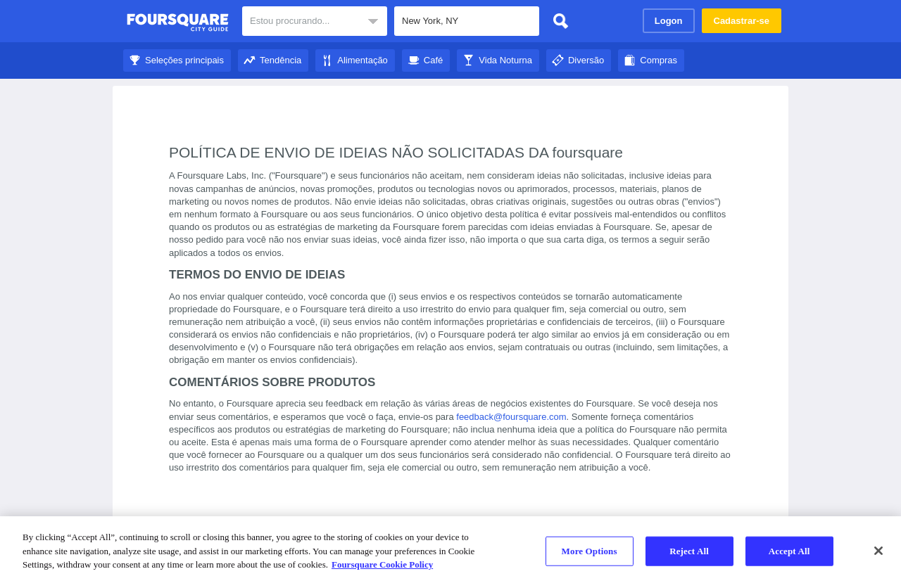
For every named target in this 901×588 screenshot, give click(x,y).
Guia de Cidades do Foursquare (178, 23)
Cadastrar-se (742, 21)
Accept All (789, 551)
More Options (590, 551)
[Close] (878, 551)
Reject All (689, 551)
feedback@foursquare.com (511, 417)
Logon (669, 21)
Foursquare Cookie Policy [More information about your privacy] (382, 564)
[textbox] (467, 21)
